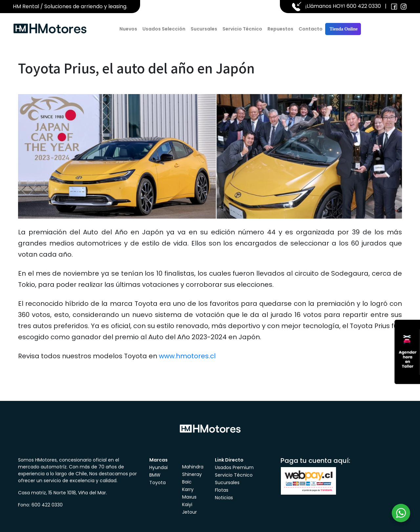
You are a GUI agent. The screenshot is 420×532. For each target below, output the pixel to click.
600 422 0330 (364, 6)
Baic (187, 482)
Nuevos (128, 29)
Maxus (189, 497)
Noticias (224, 498)
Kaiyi (187, 504)
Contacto (311, 29)
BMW (155, 475)
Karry (188, 489)
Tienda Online (343, 29)
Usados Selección (164, 29)
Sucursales (204, 29)
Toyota (157, 483)
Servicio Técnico (242, 29)
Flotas (222, 490)
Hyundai (158, 467)
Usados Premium (234, 467)
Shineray (192, 474)
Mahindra (193, 467)
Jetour (189, 512)
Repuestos (280, 29)
